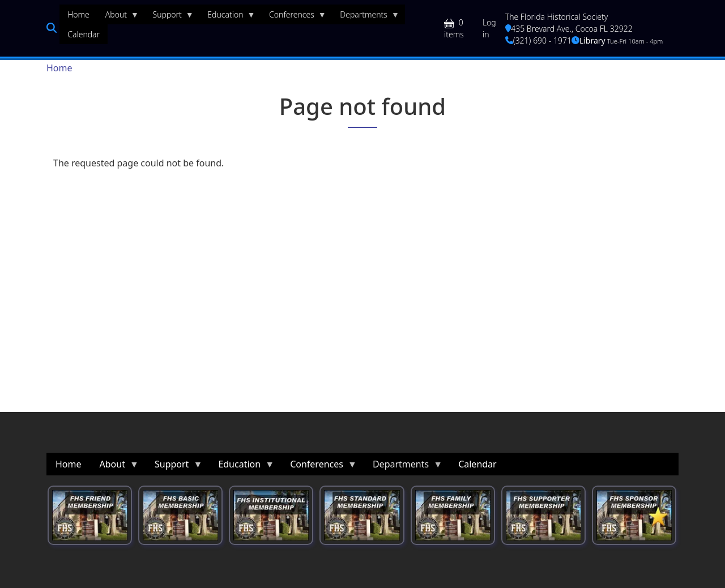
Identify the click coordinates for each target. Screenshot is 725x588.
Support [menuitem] (169, 17)
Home (59, 68)
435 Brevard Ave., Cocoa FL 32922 (569, 29)
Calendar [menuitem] (84, 34)
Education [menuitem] (227, 17)
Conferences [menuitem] (294, 17)
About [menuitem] (118, 17)
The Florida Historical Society (557, 17)
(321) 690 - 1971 (538, 40)
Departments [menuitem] (366, 17)
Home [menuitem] (78, 14)
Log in (489, 28)
